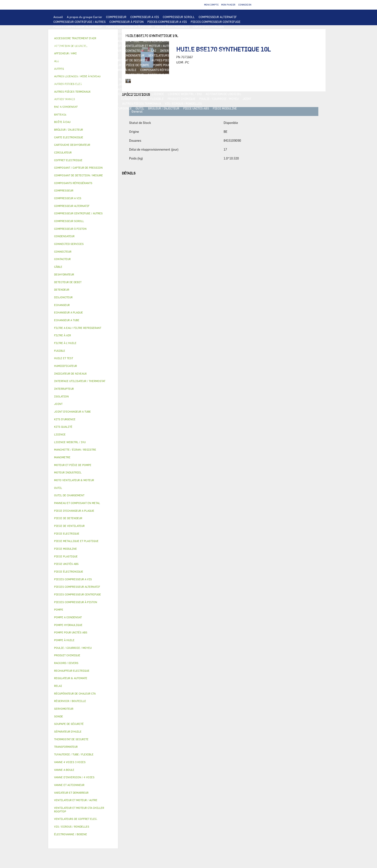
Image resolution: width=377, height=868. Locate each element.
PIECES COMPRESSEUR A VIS (167, 22)
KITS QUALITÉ (63, 113)
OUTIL (140, 108)
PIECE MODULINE (225, 108)
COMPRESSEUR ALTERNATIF (218, 17)
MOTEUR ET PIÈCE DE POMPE (129, 65)
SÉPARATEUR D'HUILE (96, 70)
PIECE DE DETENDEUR (68, 79)
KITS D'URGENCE (120, 108)
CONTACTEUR (135, 51)
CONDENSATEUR (134, 55)
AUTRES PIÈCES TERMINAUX (142, 103)
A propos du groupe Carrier (85, 17)
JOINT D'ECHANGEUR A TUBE (120, 41)
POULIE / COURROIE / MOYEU (219, 99)
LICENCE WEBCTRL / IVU (185, 94)
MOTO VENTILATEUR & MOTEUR (165, 41)
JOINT (247, 99)
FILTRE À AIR (176, 89)
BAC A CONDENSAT (232, 79)
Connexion (245, 5)
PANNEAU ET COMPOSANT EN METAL (191, 79)
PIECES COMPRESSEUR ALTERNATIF (78, 26)
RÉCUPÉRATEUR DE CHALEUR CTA (125, 94)
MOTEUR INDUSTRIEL (191, 46)
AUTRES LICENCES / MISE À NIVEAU (78, 99)
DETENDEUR (244, 75)
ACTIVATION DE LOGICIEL (223, 94)
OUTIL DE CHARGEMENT (198, 31)
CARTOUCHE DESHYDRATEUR (167, 75)
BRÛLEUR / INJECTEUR (164, 108)
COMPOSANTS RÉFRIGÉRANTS (161, 70)
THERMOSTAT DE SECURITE (129, 60)
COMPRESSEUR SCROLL (179, 17)
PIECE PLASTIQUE (151, 79)
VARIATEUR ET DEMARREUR (103, 51)
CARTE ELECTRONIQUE (208, 26)
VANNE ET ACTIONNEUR (148, 84)
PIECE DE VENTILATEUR (225, 46)
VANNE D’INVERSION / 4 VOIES (211, 75)
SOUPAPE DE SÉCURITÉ (103, 75)
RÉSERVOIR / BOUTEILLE (92, 84)
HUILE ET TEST (202, 65)
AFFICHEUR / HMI (125, 31)
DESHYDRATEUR (133, 75)
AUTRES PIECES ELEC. (167, 60)
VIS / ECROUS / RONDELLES (183, 103)
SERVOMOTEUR (214, 84)
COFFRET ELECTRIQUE (214, 51)
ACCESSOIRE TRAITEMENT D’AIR (140, 89)
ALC (112, 36)
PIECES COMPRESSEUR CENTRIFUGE (216, 22)
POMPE (190, 60)
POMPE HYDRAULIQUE (214, 60)
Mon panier (228, 5)
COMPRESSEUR (116, 17)
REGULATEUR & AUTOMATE (159, 31)
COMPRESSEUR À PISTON (126, 22)
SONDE (203, 55)
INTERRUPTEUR (171, 51)
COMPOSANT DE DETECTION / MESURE (79, 36)
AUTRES (112, 99)
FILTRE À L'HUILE (66, 70)
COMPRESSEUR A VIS (145, 17)
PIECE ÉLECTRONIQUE (69, 571)
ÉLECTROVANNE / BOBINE (71, 89)
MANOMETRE (86, 113)
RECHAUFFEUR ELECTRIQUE (231, 55)
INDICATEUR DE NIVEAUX (71, 103)
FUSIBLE (113, 55)
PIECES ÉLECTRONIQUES (172, 26)
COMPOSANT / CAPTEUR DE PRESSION (210, 70)
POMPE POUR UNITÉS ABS (170, 65)
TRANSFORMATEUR (66, 55)
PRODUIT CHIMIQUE (182, 99)
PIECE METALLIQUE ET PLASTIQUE (111, 79)
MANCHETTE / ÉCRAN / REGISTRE (76, 94)
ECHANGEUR (127, 36)
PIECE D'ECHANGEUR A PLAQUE (75, 41)
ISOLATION (120, 84)
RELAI (152, 51)
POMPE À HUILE (126, 70)
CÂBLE (190, 51)
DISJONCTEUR (93, 55)
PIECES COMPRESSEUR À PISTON (129, 26)
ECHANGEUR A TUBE (205, 36)
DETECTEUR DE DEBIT (68, 75)
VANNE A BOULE (238, 84)
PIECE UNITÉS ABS (196, 108)
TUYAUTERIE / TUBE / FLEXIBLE (142, 99)
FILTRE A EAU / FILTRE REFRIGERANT (79, 108)
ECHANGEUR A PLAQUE (172, 36)
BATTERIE (146, 36)
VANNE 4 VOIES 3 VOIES (184, 84)
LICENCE (158, 94)
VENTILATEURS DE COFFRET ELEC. (172, 55)
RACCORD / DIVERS (105, 103)
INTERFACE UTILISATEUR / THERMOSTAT (81, 31)
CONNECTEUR (63, 60)
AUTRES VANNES (103, 89)
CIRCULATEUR (96, 65)
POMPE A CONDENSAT (68, 65)
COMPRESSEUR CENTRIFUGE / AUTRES (79, 22)
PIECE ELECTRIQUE (67, 51)
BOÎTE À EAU (62, 84)
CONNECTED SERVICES (91, 60)
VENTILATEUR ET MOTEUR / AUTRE (148, 46)
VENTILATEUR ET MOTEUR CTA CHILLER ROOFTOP (87, 46)
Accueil (58, 17)
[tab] (83, 122)
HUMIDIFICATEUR (202, 89)
